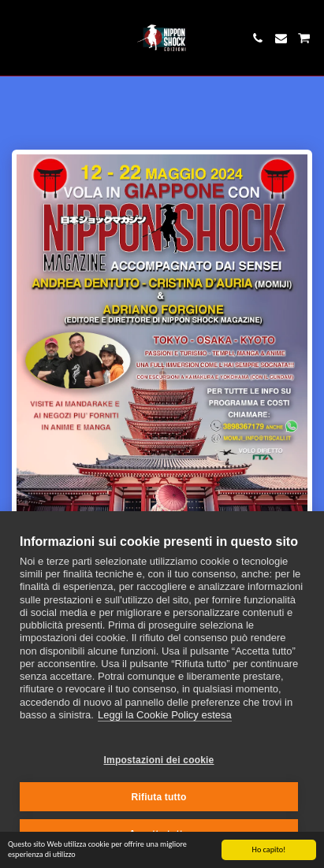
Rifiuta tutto (159, 797)
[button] (17, 38)
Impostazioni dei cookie (159, 760)
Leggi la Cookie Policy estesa (165, 715)
